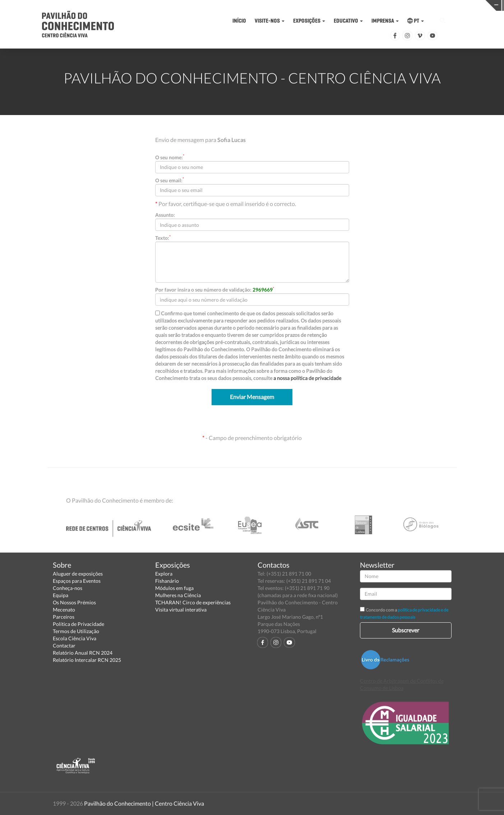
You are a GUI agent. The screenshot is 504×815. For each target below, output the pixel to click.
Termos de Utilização (76, 631)
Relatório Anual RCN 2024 (83, 653)
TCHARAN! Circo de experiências (193, 602)
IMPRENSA (385, 21)
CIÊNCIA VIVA (350, 5)
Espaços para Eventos (77, 581)
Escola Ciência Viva (75, 638)
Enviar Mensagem (252, 397)
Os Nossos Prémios (74, 602)
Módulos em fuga (174, 588)
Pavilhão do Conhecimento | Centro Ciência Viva (144, 803)
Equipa (61, 595)
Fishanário (167, 581)
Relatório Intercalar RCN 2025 (87, 660)
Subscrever (406, 630)
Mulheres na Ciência (178, 595)
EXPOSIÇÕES (309, 21)
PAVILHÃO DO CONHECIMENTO (241, 6)
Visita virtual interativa (181, 610)
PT (416, 21)
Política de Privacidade (78, 624)
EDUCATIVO (348, 21)
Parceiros (64, 617)
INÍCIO (239, 21)
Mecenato (64, 610)
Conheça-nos (68, 588)
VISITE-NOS (270, 21)
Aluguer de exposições (78, 574)
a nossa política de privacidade (307, 378)
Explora (164, 574)
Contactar (64, 645)
